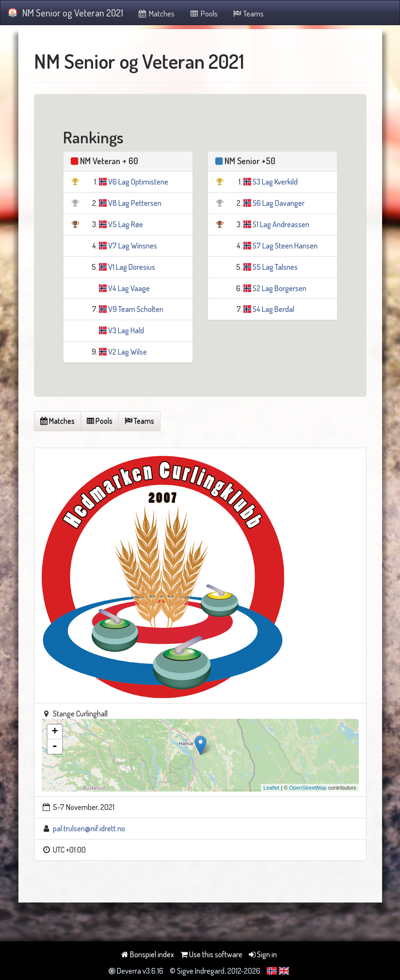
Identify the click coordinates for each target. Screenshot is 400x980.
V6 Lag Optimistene (138, 182)
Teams (248, 14)
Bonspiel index (148, 954)
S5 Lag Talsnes (275, 267)
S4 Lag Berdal (273, 309)
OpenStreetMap (308, 788)
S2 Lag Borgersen (280, 288)
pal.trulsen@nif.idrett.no (89, 828)
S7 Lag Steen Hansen (285, 246)
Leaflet (271, 788)
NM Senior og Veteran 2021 (65, 13)
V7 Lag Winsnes (133, 246)
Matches (156, 14)
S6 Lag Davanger (279, 203)
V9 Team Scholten (136, 309)
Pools (203, 14)
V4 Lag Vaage (129, 288)
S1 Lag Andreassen (281, 224)
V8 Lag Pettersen (135, 203)
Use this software (211, 954)
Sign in (263, 954)
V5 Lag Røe (126, 224)
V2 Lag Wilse (128, 352)
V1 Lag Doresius (132, 267)
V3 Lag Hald (126, 330)
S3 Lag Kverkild (275, 182)
